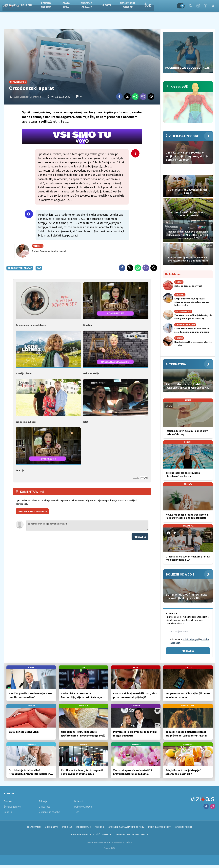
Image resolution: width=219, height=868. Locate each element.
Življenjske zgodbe (147, 6)
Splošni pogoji (184, 827)
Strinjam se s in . (189, 641)
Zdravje (29, 6)
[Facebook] (205, 6)
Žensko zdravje (65, 6)
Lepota (125, 6)
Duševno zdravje (105, 6)
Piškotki (100, 827)
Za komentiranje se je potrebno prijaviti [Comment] (87, 526)
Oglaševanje (34, 827)
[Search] (191, 6)
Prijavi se (140, 537)
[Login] (213, 6)
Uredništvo (52, 827)
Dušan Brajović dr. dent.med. (28, 97)
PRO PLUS (67, 827)
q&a (39, 268)
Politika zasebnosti (160, 827)
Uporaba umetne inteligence (132, 834)
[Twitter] (127, 97)
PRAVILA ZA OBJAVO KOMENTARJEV (32, 511)
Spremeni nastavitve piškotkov (126, 827)
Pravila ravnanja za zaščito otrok (91, 834)
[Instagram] (198, 6)
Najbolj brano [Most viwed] (173, 274)
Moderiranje (84, 827)
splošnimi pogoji (191, 639)
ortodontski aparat (20, 268)
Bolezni (45, 6)
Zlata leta (85, 6)
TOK (167, 6)
